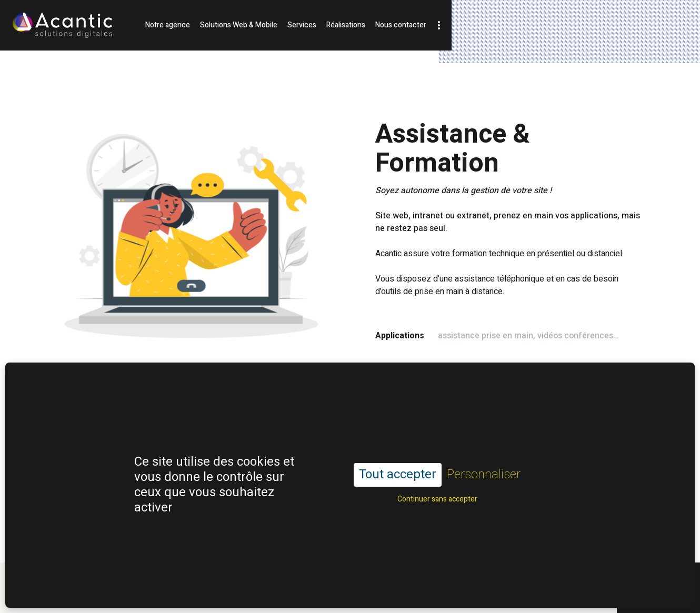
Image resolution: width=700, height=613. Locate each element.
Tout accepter (398, 451)
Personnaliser (484, 452)
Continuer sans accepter (437, 475)
